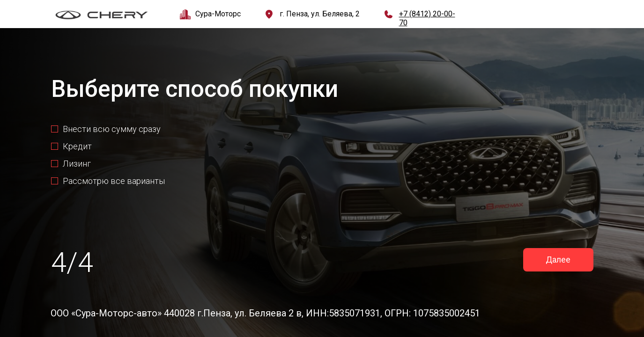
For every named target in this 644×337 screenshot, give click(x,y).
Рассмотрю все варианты (114, 181)
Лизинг (77, 164)
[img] (102, 15)
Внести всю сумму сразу (112, 129)
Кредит (77, 146)
